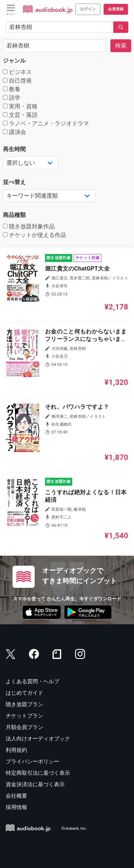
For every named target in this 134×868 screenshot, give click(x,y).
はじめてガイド (24, 693)
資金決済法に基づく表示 (35, 784)
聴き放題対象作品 (29, 226)
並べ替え (14, 182)
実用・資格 (20, 106)
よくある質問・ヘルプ (33, 681)
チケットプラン (24, 716)
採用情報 (16, 807)
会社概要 (16, 796)
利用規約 (16, 750)
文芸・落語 (20, 115)
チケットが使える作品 (34, 235)
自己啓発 (17, 81)
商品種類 (14, 215)
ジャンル (14, 61)
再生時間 (14, 149)
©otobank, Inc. (74, 829)
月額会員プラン (24, 727)
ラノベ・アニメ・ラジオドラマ (46, 123)
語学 (12, 98)
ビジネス (17, 72)
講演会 (14, 132)
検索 (121, 46)
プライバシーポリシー (33, 762)
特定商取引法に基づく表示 (38, 773)
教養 (12, 89)
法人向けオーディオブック (38, 739)
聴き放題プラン (24, 704)
